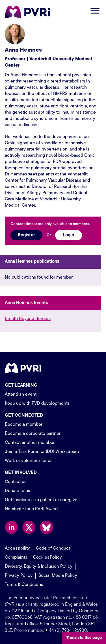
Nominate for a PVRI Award (31, 509)
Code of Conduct (53, 548)
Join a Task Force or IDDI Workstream (42, 452)
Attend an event (21, 395)
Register (26, 235)
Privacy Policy (19, 576)
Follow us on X (29, 527)
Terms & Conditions (24, 585)
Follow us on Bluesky (46, 527)
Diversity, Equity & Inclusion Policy (39, 567)
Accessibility (17, 548)
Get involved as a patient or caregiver (42, 500)
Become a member (24, 425)
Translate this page (84, 638)
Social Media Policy (58, 576)
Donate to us (17, 491)
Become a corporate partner (33, 434)
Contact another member (30, 443)
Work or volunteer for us (29, 461)
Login (68, 235)
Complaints (16, 558)
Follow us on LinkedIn (11, 527)
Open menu (95, 11)
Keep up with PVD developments (37, 404)
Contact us (16, 482)
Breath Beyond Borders (28, 319)
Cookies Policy (47, 558)
